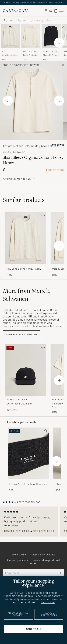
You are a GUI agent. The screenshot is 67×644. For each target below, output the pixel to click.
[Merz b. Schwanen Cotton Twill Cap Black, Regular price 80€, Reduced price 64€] (26, 379)
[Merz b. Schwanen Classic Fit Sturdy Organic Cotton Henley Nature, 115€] (31, 43)
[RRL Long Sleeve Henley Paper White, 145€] (10, 43)
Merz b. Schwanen (30, 52)
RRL (4, 51)
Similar (24, 200)
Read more (48, 602)
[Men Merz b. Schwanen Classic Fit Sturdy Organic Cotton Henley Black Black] (51, 36)
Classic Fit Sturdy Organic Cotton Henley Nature (30, 55)
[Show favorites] (50, 11)
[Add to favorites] (42, 216)
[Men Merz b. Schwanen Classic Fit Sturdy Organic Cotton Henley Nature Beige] (31, 36)
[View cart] (56, 11)
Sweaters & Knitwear (27, 65)
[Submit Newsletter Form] (60, 573)
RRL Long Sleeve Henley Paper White (23, 269)
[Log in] (46, 11)
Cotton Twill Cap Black (19, 404)
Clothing (8, 65)
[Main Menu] (61, 11)
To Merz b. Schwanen (21, 335)
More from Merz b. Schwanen (27, 295)
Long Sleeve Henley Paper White (10, 55)
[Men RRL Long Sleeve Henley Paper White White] (10, 36)
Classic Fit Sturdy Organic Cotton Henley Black (50, 55)
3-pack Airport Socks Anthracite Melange (27, 484)
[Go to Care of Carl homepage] (16, 11)
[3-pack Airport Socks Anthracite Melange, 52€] (28, 460)
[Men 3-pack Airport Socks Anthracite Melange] (28, 453)
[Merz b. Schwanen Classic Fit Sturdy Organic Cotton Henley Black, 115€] (51, 43)
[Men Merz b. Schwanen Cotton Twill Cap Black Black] (26, 370)
